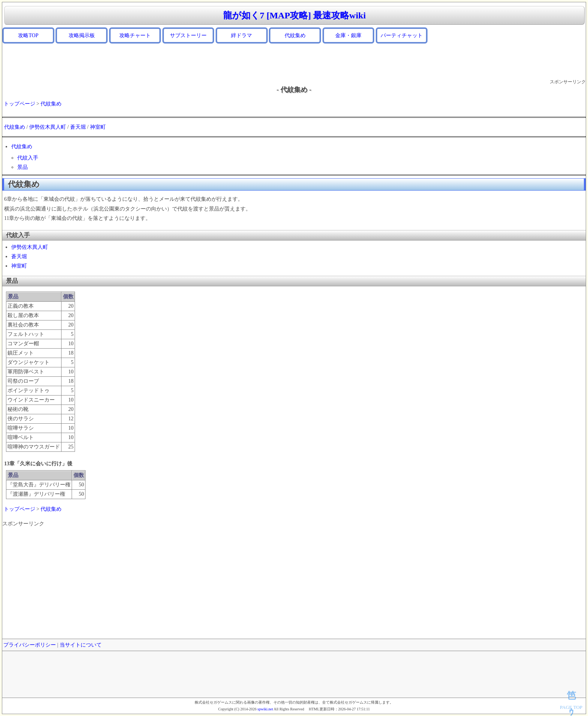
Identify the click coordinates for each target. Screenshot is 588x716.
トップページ (19, 104)
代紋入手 (28, 158)
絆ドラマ (241, 35)
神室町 (98, 127)
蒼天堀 (78, 127)
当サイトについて (81, 645)
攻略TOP (28, 35)
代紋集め (295, 35)
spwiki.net (265, 709)
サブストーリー (188, 35)
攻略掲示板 (82, 35)
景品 (22, 167)
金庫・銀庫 (348, 35)
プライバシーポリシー (30, 645)
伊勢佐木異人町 (48, 127)
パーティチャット (402, 35)
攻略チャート (135, 35)
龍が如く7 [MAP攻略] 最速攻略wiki (295, 15)
